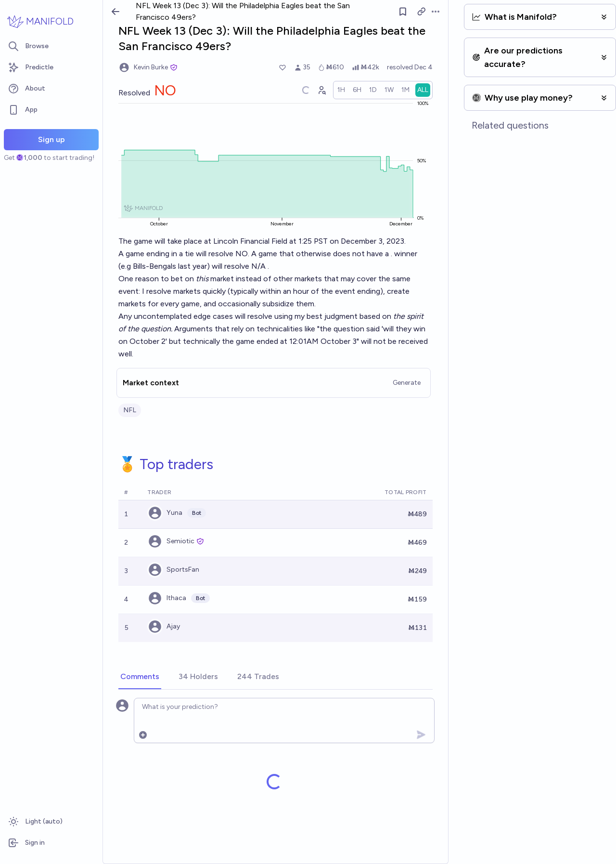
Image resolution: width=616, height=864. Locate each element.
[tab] (140, 665)
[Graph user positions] (335, 90)
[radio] (355, 90)
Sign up (51, 139)
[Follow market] (416, 12)
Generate (420, 370)
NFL (130, 398)
